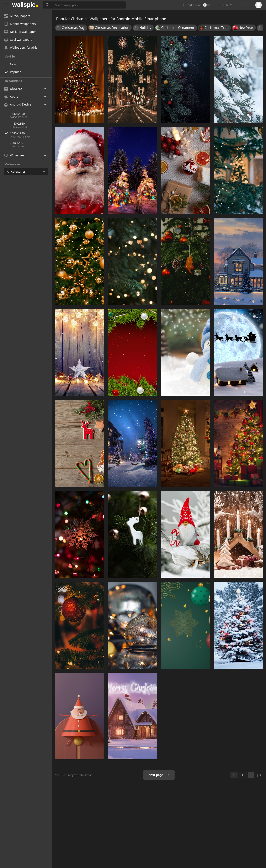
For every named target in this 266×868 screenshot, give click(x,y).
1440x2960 (17, 114)
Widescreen (15, 155)
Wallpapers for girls (21, 47)
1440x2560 (17, 123)
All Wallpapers (17, 16)
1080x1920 (31, 133)
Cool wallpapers (18, 40)
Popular (15, 72)
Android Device (18, 104)
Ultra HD (13, 89)
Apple (11, 96)
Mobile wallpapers (20, 24)
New (13, 64)
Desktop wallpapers (21, 32)
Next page (159, 775)
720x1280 (17, 143)
